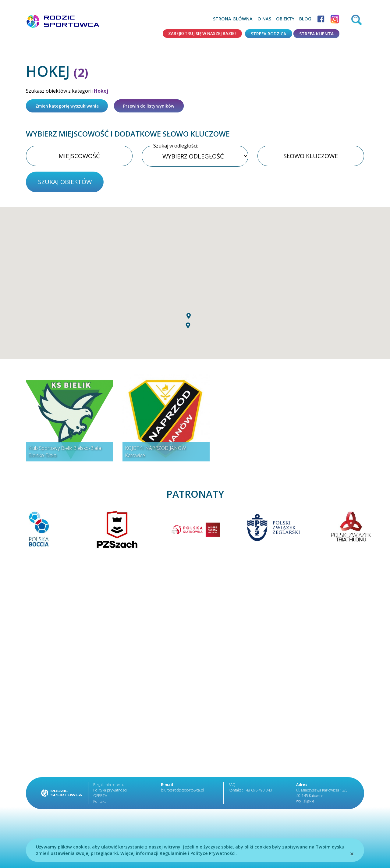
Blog (305, 19)
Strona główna (233, 19)
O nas (264, 19)
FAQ (232, 786)
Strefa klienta (316, 34)
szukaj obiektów (65, 183)
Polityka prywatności (110, 792)
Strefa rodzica (268, 34)
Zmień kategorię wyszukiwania (69, 106)
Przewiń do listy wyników (154, 106)
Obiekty (285, 19)
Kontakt (99, 803)
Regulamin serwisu (109, 786)
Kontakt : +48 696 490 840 (250, 792)
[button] (189, 329)
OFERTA (100, 797)
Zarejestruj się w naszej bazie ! (200, 34)
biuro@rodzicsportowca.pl (182, 792)
